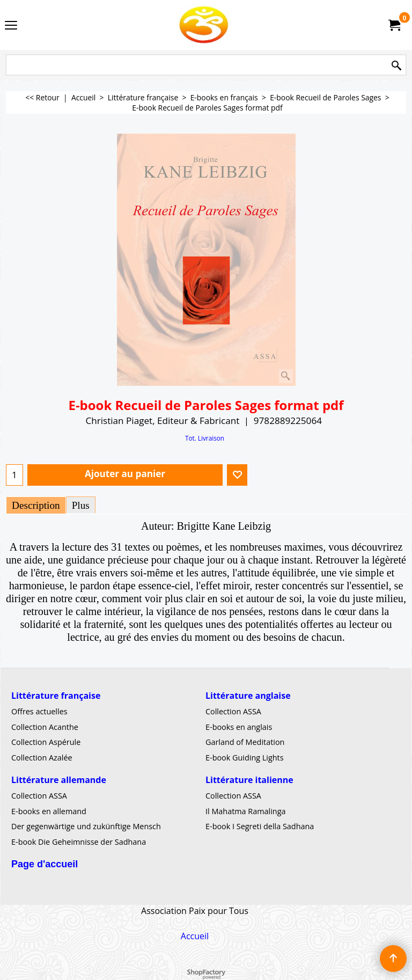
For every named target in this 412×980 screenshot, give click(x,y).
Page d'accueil (45, 864)
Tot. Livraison (205, 438)
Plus (81, 505)
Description (36, 505)
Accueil (195, 936)
